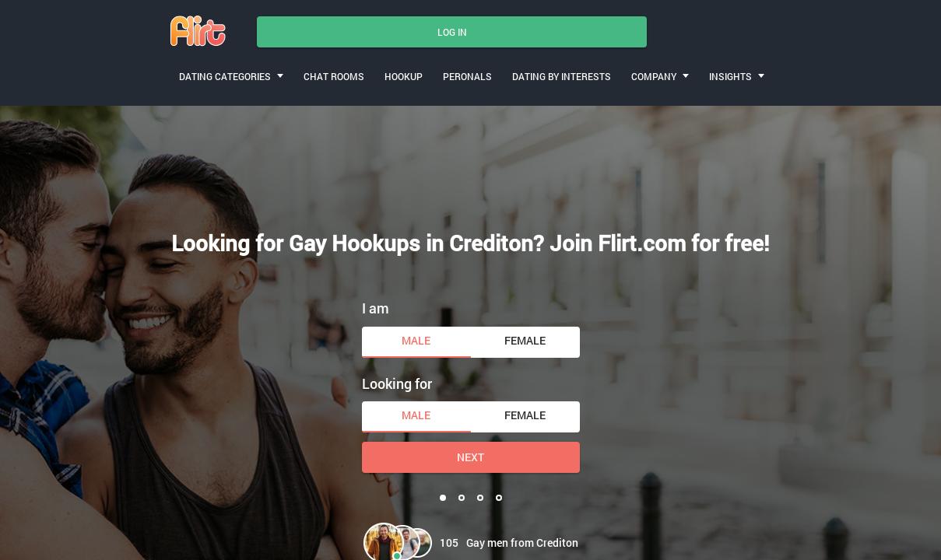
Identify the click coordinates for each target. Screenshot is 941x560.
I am (376, 308)
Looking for (397, 383)
